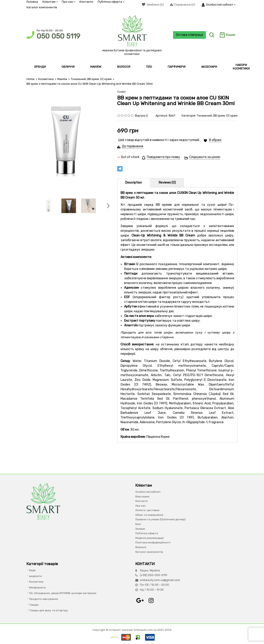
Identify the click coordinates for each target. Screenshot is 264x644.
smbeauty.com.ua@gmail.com (160, 580)
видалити (35, 576)
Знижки (140, 529)
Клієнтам (50, 2)
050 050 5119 (58, 36)
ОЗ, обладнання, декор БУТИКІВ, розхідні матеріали (63, 593)
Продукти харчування (44, 599)
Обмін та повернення (149, 515)
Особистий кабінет (148, 492)
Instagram (151, 601)
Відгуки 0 (141, 116)
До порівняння (133, 146)
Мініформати (37, 588)
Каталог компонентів (42, 7)
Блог (138, 524)
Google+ (140, 601)
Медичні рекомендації (150, 538)
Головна (32, 2)
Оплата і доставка (147, 510)
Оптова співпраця (189, 35)
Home (31, 79)
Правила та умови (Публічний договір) (161, 519)
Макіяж (62, 79)
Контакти (86, 2)
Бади (32, 570)
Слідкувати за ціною (205, 157)
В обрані (215, 140)
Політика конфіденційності (153, 542)
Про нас (68, 2)
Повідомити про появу (163, 157)
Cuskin (121, 92)
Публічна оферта (111, 2)
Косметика (46, 79)
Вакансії (141, 547)
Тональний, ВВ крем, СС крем (91, 79)
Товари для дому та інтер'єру (49, 610)
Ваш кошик (142, 497)
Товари (34, 605)
